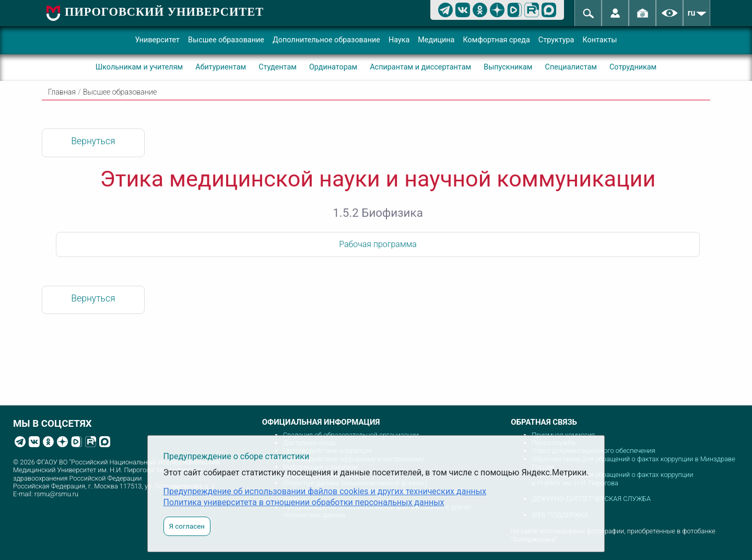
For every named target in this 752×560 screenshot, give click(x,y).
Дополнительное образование (326, 40)
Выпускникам (508, 67)
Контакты (600, 40)
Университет (157, 40)
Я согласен (187, 526)
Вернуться (93, 141)
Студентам (278, 67)
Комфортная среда (496, 40)
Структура (556, 40)
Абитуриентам (221, 67)
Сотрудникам (633, 67)
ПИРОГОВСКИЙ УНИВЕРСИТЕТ (164, 12)
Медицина (436, 40)
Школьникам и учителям (139, 67)
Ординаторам (333, 67)
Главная (62, 92)
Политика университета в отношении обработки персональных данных (304, 502)
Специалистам (571, 67)
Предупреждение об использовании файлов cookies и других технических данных (325, 491)
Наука (399, 40)
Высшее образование (226, 40)
